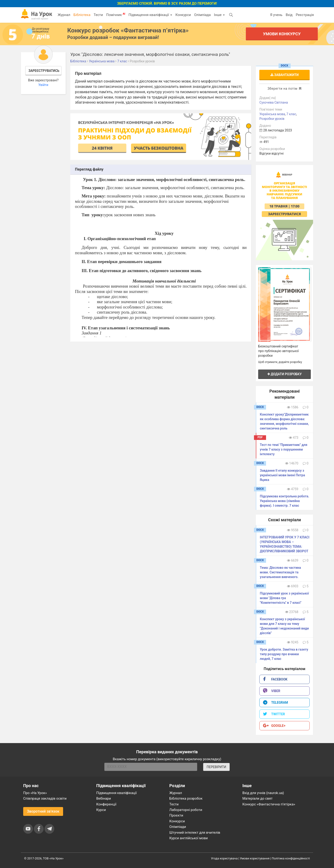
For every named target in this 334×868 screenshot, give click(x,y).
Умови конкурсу (282, 34)
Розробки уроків (272, 119)
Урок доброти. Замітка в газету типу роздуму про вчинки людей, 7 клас (284, 654)
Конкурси (183, 15)
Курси (101, 810)
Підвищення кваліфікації (150, 15)
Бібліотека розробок (186, 798)
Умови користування (255, 858)
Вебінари (104, 798)
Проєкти (176, 815)
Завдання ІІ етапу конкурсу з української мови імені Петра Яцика (282, 475)
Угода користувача (224, 858)
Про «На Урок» (35, 793)
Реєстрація (305, 15)
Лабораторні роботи (186, 810)
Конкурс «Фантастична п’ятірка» (269, 804)
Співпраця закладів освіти (45, 798)
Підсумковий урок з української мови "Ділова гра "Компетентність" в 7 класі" (284, 598)
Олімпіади (178, 827)
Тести (98, 15)
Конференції (106, 804)
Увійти (43, 85)
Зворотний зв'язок (43, 811)
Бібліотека (82, 15)
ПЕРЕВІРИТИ (216, 767)
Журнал (64, 15)
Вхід (289, 15)
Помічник (116, 15)
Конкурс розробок (128, 30)
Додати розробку (285, 374)
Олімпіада (202, 15)
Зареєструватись (44, 71)
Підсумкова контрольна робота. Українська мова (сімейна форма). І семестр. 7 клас (284, 501)
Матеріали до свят (257, 798)
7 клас (291, 114)
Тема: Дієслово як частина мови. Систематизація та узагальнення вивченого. (280, 572)
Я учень (276, 15)
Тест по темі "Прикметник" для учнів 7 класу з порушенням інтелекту (283, 449)
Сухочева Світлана (274, 102)
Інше (219, 15)
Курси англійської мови (189, 838)
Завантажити (285, 75)
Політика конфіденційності (291, 858)
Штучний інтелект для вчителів (195, 833)
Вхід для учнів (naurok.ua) (263, 793)
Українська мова (272, 114)
